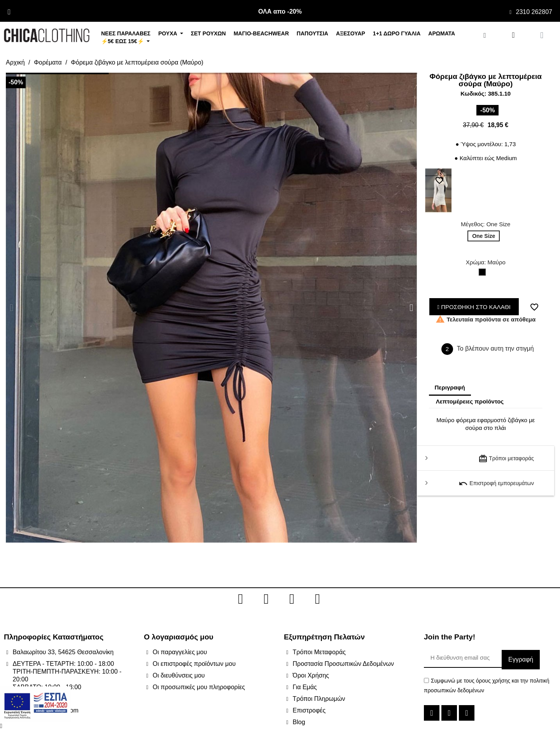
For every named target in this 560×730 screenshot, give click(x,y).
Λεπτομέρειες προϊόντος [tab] (470, 401)
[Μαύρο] (484, 274)
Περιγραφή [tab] (450, 387)
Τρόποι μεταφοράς (506, 459)
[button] (11, 308)
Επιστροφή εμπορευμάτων (496, 484)
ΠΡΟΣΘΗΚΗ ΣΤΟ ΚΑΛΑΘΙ (474, 307)
